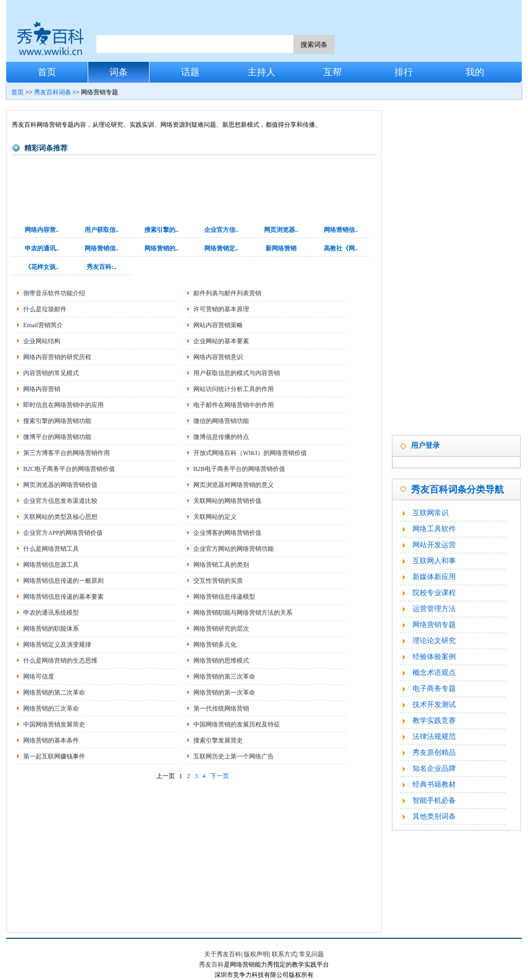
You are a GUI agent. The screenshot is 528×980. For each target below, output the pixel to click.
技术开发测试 (434, 705)
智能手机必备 (434, 800)
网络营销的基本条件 (51, 740)
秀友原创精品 (434, 753)
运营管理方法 (434, 609)
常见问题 (311, 954)
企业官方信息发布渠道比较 (60, 501)
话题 (190, 72)
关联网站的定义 (215, 517)
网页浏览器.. (281, 230)
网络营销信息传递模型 (224, 597)
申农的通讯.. (42, 248)
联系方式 (284, 954)
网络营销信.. (341, 230)
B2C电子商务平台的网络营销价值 (69, 469)
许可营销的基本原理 (221, 309)
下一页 (220, 776)
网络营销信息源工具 (51, 565)
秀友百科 (211, 965)
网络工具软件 (434, 529)
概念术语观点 (434, 673)
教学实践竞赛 (434, 721)
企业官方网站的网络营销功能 (234, 549)
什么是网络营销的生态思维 (60, 661)
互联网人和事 (434, 561)
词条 (119, 72)
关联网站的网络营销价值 (227, 501)
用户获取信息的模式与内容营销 (237, 373)
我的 (475, 72)
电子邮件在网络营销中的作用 (234, 405)
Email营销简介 (43, 325)
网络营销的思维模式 (221, 661)
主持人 (261, 72)
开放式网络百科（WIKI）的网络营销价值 (250, 453)
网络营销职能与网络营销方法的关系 (243, 613)
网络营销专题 (434, 625)
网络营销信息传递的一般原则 (63, 581)
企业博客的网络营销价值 (227, 533)
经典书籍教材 (434, 784)
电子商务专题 (434, 689)
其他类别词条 (434, 816)
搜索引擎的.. (161, 230)
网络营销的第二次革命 (54, 692)
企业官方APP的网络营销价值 (63, 533)
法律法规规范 (434, 737)
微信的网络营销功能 (221, 421)
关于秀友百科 (223, 954)
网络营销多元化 (215, 645)
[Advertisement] (194, 855)
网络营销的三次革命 (51, 708)
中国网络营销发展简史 (54, 724)
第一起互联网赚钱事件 (54, 756)
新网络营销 (281, 248)
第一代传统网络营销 (221, 708)
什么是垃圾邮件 (45, 309)
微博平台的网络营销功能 (57, 437)
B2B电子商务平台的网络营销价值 (239, 469)
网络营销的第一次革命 (224, 692)
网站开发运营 (434, 545)
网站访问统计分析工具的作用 (234, 389)
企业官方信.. (221, 230)
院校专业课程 (434, 593)
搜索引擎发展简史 (218, 740)
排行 (404, 72)
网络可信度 (39, 677)
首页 (47, 72)
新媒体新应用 (434, 577)
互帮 (333, 72)
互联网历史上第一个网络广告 (234, 756)
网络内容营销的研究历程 (57, 357)
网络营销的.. (161, 248)
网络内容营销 (42, 389)
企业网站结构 (42, 341)
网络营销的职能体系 (51, 629)
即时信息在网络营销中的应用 (63, 405)
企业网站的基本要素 (221, 341)
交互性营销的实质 (218, 581)
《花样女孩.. (42, 267)
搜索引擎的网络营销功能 (57, 421)
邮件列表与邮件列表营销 (227, 293)
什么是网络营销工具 (51, 549)
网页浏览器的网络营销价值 (60, 485)
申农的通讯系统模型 (51, 613)
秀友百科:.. (102, 267)
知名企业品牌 (434, 768)
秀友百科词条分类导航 (457, 489)
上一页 (166, 776)
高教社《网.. (341, 248)
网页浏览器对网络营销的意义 (234, 485)
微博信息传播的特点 (221, 437)
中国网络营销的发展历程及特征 (237, 724)
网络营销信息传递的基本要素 (63, 597)
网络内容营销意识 (218, 357)
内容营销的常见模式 (51, 373)
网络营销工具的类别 (221, 565)
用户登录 (425, 445)
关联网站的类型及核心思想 (60, 517)
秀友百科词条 (53, 92)
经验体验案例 (434, 657)
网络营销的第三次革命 (224, 677)
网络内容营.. (42, 230)
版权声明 (256, 954)
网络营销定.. (221, 248)
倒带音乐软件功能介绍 (54, 293)
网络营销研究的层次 (221, 629)
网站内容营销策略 (218, 325)
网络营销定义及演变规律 (57, 645)
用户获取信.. (102, 230)
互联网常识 (431, 513)
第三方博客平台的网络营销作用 (67, 453)
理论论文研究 (434, 641)
